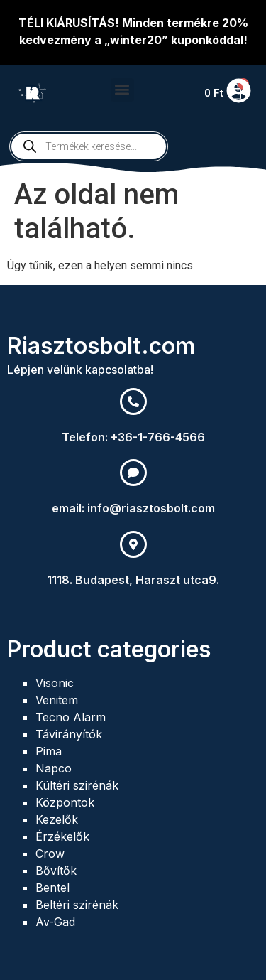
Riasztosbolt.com (101, 346)
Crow (50, 854)
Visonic (55, 683)
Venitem (57, 700)
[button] (122, 90)
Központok (65, 802)
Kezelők (57, 819)
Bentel (52, 888)
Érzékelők (62, 836)
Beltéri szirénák (77, 905)
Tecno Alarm (71, 717)
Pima (49, 751)
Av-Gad (55, 922)
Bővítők (56, 871)
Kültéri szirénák (77, 785)
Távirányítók (69, 734)
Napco (54, 768)
